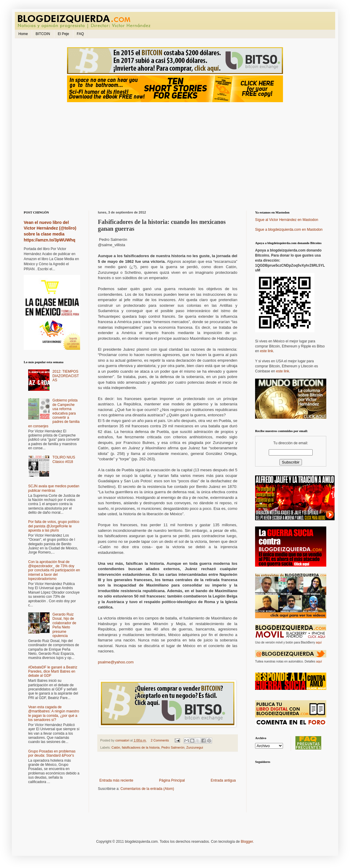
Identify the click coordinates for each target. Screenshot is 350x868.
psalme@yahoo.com (116, 662)
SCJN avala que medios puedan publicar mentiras (54, 488)
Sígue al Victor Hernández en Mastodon (287, 220)
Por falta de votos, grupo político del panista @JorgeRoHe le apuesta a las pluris (54, 526)
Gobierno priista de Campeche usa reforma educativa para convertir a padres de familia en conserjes (54, 413)
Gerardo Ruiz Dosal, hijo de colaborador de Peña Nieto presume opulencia (64, 625)
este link (267, 351)
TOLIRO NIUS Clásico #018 (64, 459)
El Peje (63, 34)
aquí (319, 642)
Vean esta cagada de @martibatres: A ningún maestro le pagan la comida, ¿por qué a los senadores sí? (54, 713)
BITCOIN (43, 34)
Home (23, 34)
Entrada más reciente (116, 780)
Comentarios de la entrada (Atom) (147, 789)
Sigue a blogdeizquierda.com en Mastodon (289, 230)
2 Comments (160, 740)
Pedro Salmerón (173, 747)
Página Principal (172, 780)
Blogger (247, 842)
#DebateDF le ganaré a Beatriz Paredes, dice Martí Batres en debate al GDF (53, 672)
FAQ (80, 34)
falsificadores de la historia (141, 747)
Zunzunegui (195, 747)
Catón (116, 747)
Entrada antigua (223, 780)
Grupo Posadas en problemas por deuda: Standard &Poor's (52, 753)
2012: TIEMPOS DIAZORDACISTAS (66, 376)
